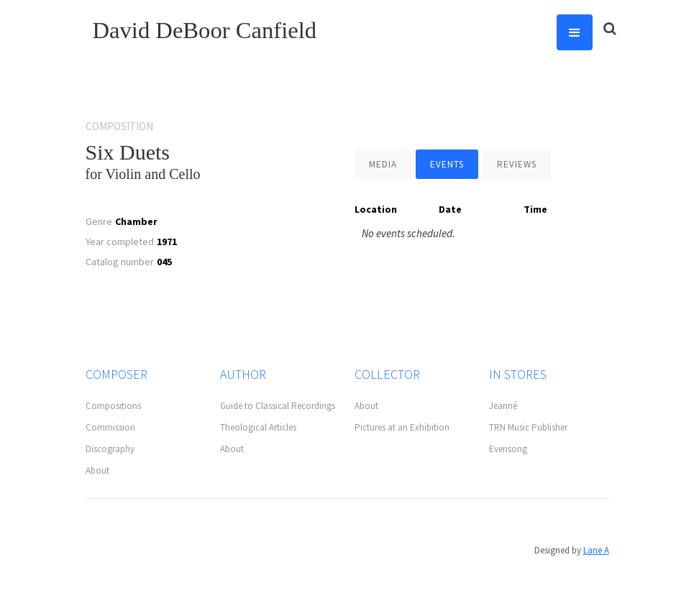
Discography (110, 449)
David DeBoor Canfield (205, 30)
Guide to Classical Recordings (278, 406)
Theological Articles (258, 427)
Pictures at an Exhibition (402, 427)
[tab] (383, 164)
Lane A (596, 550)
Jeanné (503, 406)
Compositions (113, 406)
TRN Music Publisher (528, 427)
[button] (575, 32)
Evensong (508, 449)
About (97, 470)
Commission (110, 427)
